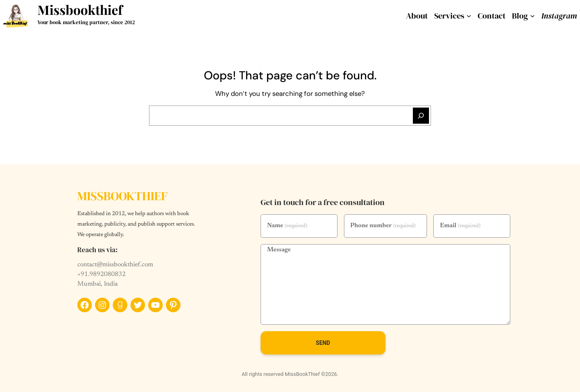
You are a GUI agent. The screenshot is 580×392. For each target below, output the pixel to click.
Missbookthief (80, 9)
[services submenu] (469, 16)
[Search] (421, 116)
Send (323, 343)
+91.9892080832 (101, 274)
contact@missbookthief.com (115, 265)
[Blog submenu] (532, 16)
